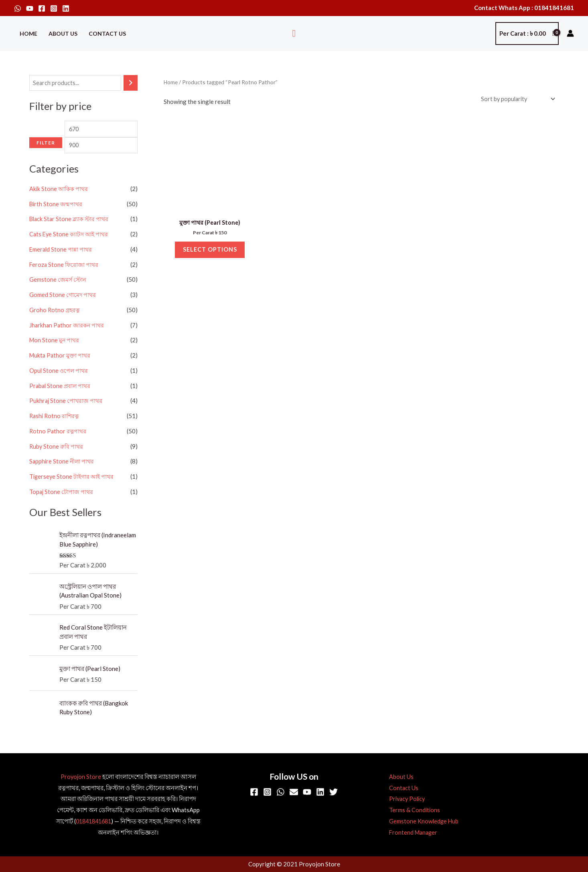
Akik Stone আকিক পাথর (60, 202)
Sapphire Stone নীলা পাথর (63, 475)
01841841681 (93, 822)
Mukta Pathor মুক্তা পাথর (61, 368)
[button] (294, 34)
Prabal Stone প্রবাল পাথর (61, 399)
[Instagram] (54, 8)
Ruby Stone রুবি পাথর (57, 459)
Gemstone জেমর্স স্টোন (58, 293)
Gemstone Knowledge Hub (420, 822)
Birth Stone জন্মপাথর (56, 217)
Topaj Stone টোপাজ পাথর (62, 505)
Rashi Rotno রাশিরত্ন (55, 429)
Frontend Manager (410, 833)
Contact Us (107, 34)
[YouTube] (30, 8)
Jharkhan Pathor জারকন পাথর (68, 338)
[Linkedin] (66, 8)
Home (28, 34)
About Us (63, 34)
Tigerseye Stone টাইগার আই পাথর (73, 490)
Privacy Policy (404, 799)
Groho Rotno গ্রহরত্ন (55, 323)
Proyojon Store (81, 777)
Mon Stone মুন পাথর (55, 354)
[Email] (294, 792)
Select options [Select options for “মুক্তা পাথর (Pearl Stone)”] (210, 252)
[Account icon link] (570, 33)
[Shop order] (515, 99)
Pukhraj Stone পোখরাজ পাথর (67, 414)
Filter (46, 161)
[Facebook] (42, 8)
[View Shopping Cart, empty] (527, 34)
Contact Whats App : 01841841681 (524, 8)
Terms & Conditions (411, 811)
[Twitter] (334, 792)
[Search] (131, 83)
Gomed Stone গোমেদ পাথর (63, 308)
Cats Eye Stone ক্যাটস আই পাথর (70, 247)
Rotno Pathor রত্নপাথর (59, 444)
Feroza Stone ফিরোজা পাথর (65, 278)
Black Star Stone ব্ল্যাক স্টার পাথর (70, 232)
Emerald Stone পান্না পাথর (62, 262)
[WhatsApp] (18, 8)
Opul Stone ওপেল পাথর (59, 384)
